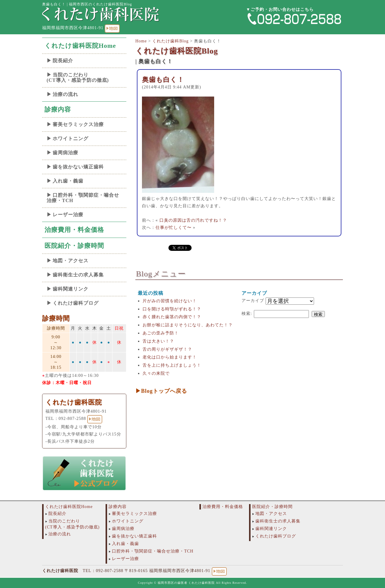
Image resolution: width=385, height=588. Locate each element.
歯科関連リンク (71, 289)
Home (141, 41)
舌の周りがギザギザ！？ (167, 349)
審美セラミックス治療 (78, 124)
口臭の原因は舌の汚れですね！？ (193, 220)
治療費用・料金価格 (74, 230)
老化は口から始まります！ (170, 357)
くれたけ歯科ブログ (76, 303)
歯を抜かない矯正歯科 (78, 167)
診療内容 (58, 109)
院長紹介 (63, 61)
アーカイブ (253, 301)
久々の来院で (156, 373)
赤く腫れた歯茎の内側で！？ (172, 317)
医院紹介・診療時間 (74, 246)
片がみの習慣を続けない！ (170, 301)
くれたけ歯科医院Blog (177, 51)
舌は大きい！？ (158, 341)
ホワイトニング (71, 139)
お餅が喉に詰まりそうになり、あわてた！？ (188, 325)
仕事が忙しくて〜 (174, 228)
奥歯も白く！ (163, 80)
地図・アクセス (71, 261)
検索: (247, 314)
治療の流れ (65, 94)
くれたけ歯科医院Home (80, 46)
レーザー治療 (68, 215)
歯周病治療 (65, 153)
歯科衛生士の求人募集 (78, 275)
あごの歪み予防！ (161, 333)
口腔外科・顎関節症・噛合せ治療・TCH (83, 198)
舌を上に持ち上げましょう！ (172, 365)
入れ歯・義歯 (68, 181)
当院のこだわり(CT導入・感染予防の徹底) (78, 77)
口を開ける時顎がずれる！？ (172, 309)
